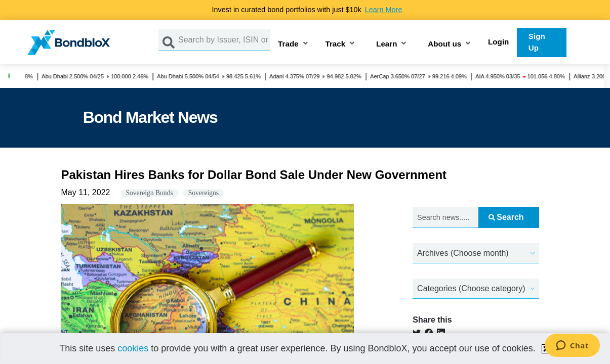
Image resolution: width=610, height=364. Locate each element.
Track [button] (336, 44)
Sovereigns (204, 193)
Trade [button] (288, 44)
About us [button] (444, 44)
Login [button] (498, 42)
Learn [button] (387, 44)
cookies (133, 348)
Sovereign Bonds (149, 193)
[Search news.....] (445, 218)
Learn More (384, 10)
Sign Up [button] (537, 42)
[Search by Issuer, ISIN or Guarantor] (224, 40)
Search (506, 217)
